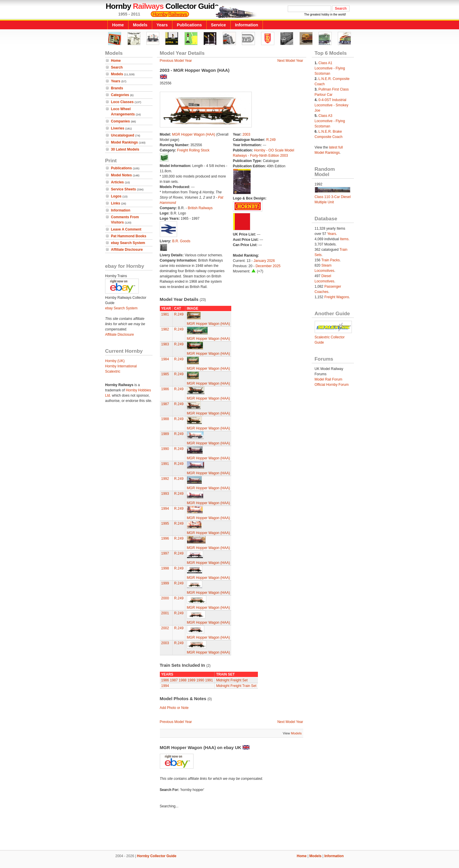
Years (162, 25)
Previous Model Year (176, 61)
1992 (165, 479)
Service (219, 25)
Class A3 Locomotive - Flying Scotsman (330, 121)
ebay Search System (128, 243)
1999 (165, 583)
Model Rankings (124, 142)
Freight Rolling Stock (193, 150)
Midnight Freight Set (232, 680)
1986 (165, 389)
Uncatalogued (123, 135)
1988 (165, 419)
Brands (117, 88)
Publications (189, 25)
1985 (165, 374)
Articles (117, 182)
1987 (165, 404)
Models (140, 25)
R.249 (271, 140)
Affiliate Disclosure (127, 250)
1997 (165, 553)
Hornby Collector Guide (157, 856)
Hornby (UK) (115, 361)
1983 (165, 344)
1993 (165, 494)
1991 (165, 464)
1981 (165, 314)
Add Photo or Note (174, 708)
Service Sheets (123, 189)
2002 (165, 628)
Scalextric (113, 371)
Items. (345, 239)
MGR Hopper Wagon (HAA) (194, 134)
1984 (165, 359)
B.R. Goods (181, 241)
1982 (165, 329)
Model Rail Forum (329, 379)
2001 (165, 613)
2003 (246, 134)
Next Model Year (290, 61)
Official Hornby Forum (332, 385)
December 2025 (268, 266)
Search (117, 67)
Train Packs (331, 260)
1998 (165, 568)
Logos (116, 196)
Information (247, 25)
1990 (165, 449)
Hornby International (121, 366)
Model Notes (121, 175)
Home (118, 25)
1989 (165, 434)
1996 (165, 538)
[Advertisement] (229, 830)
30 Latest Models (125, 149)
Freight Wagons (337, 297)
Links (115, 203)
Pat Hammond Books (129, 236)
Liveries (118, 128)
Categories (120, 95)
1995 (165, 523)
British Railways (200, 208)
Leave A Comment (126, 229)
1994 (165, 509)
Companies (120, 121)
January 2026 (264, 261)
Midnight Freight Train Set (236, 686)
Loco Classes (122, 102)
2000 (165, 598)
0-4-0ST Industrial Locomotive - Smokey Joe (332, 105)
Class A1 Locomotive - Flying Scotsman (330, 68)
